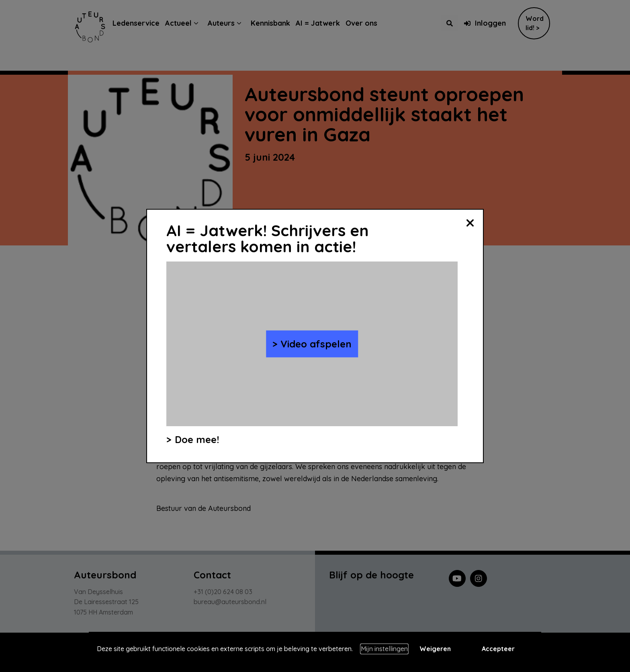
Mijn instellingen (384, 649)
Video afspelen (316, 344)
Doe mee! (197, 439)
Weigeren (435, 649)
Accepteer (498, 649)
